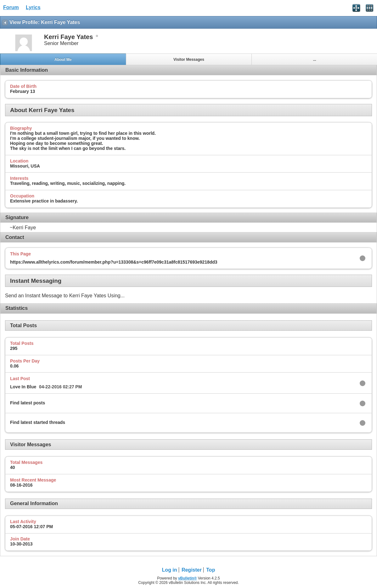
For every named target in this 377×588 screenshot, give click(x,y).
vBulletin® (188, 578)
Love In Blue (23, 387)
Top (211, 570)
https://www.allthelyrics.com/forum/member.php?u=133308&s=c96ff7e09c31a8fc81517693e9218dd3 (114, 262)
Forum (11, 7)
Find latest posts (28, 403)
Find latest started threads (38, 422)
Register (192, 570)
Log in (170, 570)
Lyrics (33, 7)
